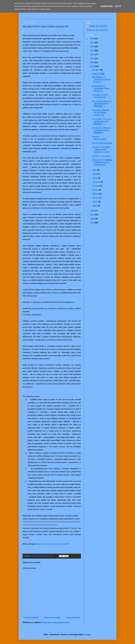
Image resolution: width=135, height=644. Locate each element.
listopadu (97, 74)
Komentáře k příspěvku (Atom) (56, 622)
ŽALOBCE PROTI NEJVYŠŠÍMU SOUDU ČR (100, 113)
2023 (92, 50)
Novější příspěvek (31, 618)
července (96, 182)
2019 (92, 66)
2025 (92, 42)
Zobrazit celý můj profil (97, 30)
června (96, 186)
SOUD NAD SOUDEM (102, 143)
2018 (92, 211)
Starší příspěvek (73, 618)
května (96, 190)
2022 (92, 54)
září (94, 174)
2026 (92, 39)
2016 (92, 219)
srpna (95, 178)
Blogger (88, 634)
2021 (92, 58)
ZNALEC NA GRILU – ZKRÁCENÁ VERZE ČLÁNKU (101, 150)
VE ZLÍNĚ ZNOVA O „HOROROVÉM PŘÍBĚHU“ (102, 130)
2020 (92, 62)
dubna (95, 194)
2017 (92, 215)
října (95, 170)
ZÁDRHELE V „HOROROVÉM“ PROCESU (101, 89)
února (95, 202)
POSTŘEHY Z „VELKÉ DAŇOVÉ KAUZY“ (101, 80)
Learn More (107, 6)
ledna (95, 206)
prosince (96, 70)
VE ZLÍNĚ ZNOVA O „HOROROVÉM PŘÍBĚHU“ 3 (102, 104)
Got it (118, 6)
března (96, 198)
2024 (92, 46)
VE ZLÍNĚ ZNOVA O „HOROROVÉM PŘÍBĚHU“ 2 (102, 122)
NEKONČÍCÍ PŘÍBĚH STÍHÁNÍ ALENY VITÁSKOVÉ (102, 163)
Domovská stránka (52, 618)
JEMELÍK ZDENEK (98, 26)
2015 (92, 223)
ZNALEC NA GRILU (101, 156)
